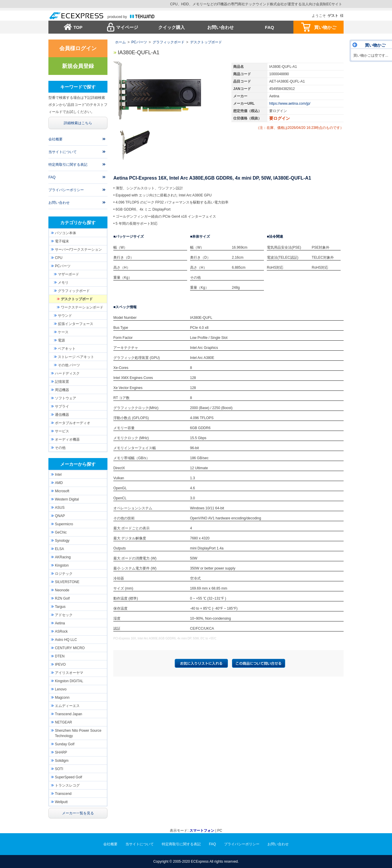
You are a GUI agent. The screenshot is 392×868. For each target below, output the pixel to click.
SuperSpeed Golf (68, 777)
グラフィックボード (169, 42)
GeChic (61, 532)
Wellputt (61, 802)
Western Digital (67, 499)
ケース (63, 332)
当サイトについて (63, 152)
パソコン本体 (66, 233)
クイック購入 (171, 27)
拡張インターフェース (76, 324)
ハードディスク (67, 373)
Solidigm (62, 761)
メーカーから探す (78, 464)
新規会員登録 (78, 66)
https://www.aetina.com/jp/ (290, 104)
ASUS (60, 508)
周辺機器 (62, 390)
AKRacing (63, 557)
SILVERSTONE (67, 582)
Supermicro (64, 524)
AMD (59, 483)
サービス (62, 431)
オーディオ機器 (67, 439)
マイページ (127, 27)
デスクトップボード (206, 42)
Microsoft (62, 491)
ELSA (59, 549)
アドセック (64, 615)
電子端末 (62, 241)
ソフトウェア (66, 398)
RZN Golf (62, 598)
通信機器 (62, 415)
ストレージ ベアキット (76, 357)
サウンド (65, 316)
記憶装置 (62, 382)
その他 (60, 448)
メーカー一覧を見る (78, 813)
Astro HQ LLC (66, 640)
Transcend (63, 794)
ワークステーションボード (82, 307)
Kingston (62, 565)
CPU (59, 258)
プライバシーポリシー (66, 190)
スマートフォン (202, 831)
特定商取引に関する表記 (68, 165)
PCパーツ (139, 42)
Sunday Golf (65, 744)
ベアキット (67, 349)
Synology (62, 541)
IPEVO (60, 664)
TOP (78, 27)
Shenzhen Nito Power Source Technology (78, 733)
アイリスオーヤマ (69, 673)
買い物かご (325, 27)
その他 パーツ (69, 365)
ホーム (120, 42)
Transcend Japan (68, 714)
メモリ (63, 283)
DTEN (60, 656)
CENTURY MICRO (70, 648)
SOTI (59, 769)
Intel (58, 475)
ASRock (61, 631)
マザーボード (68, 274)
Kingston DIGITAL (69, 681)
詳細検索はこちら (78, 123)
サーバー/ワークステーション (78, 250)
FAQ (270, 27)
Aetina (60, 623)
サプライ (62, 406)
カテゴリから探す (78, 223)
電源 (61, 340)
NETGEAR (63, 722)
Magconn (62, 698)
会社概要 (55, 139)
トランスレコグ (67, 785)
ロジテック (64, 574)
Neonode (62, 590)
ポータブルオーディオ (73, 423)
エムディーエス (67, 706)
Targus (60, 607)
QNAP (60, 516)
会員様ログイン (78, 48)
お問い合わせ (220, 27)
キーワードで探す (78, 87)
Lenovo (61, 689)
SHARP (61, 752)
